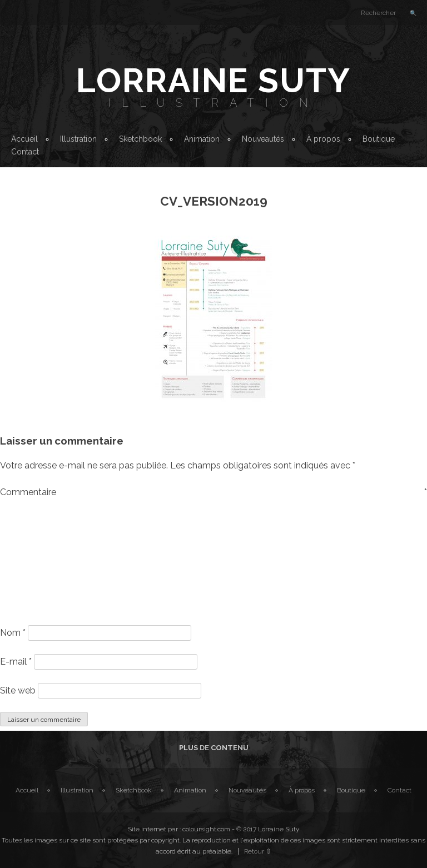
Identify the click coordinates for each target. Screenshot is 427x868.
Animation (202, 139)
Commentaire (213, 492)
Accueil (24, 139)
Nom (13, 633)
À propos (323, 139)
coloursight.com (206, 829)
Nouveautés (263, 139)
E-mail (16, 662)
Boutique (379, 139)
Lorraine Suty (213, 81)
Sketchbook (140, 139)
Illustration (213, 103)
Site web (18, 690)
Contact (25, 152)
